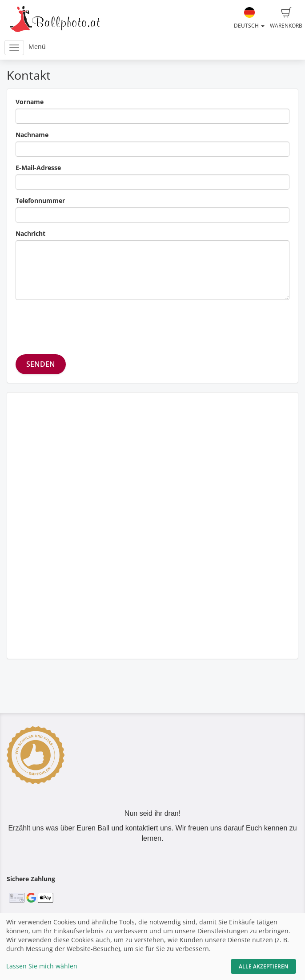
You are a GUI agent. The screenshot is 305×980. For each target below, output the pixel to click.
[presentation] (83, 324)
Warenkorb (286, 18)
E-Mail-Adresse (38, 168)
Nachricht (30, 233)
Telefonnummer (40, 200)
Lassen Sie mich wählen (42, 966)
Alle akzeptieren (263, 966)
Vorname (30, 102)
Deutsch (249, 18)
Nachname (32, 135)
